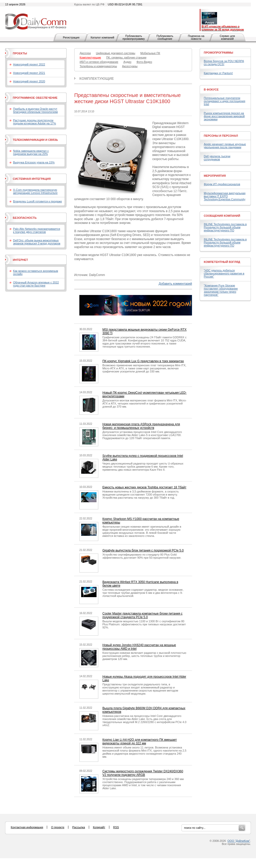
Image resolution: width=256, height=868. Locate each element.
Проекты (20, 53)
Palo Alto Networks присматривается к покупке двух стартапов (37, 230)
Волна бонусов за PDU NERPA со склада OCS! (224, 63)
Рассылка (79, 827)
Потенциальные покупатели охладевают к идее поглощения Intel (225, 101)
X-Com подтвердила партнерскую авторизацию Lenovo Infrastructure (35, 191)
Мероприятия (215, 176)
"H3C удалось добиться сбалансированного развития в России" (224, 273)
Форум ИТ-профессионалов (222, 184)
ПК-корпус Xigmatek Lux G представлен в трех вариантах (143, 361)
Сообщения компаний (222, 216)
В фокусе (211, 90)
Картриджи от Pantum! (218, 73)
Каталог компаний (102, 37)
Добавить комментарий (175, 284)
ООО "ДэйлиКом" (239, 841)
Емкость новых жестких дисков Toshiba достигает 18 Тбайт (144, 487)
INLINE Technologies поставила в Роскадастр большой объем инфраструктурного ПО (225, 227)
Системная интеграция (32, 179)
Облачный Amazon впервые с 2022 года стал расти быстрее (36, 284)
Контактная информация (27, 827)
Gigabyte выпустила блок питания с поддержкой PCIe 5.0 (143, 550)
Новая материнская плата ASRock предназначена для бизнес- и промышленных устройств (141, 426)
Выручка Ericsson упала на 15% (34, 162)
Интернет (20, 260)
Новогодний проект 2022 (29, 64)
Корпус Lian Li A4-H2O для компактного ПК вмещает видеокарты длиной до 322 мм (140, 742)
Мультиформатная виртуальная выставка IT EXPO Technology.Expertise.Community (225, 196)
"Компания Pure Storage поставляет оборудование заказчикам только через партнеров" (221, 290)
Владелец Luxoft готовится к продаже (38, 201)
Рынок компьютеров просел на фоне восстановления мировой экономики (224, 116)
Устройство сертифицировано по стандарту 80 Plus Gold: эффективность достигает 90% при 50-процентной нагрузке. (142, 556)
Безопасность (25, 218)
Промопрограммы (218, 53)
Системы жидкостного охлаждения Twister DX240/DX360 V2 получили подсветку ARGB (143, 773)
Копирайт (99, 827)
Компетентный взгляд (222, 262)
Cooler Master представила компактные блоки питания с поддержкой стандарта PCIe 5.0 (142, 615)
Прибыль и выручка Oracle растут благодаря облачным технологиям (35, 110)
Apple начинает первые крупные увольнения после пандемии (225, 146)
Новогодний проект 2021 (29, 73)
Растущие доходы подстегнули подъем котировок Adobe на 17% (35, 122)
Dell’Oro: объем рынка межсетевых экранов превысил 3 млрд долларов (37, 242)
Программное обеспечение (35, 98)
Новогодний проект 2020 (29, 81)
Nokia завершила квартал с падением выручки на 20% (31, 152)
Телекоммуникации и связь (35, 140)
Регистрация (71, 37)
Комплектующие (97, 78)
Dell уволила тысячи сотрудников (217, 158)
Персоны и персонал (221, 136)
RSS (116, 827)
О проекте (58, 827)
